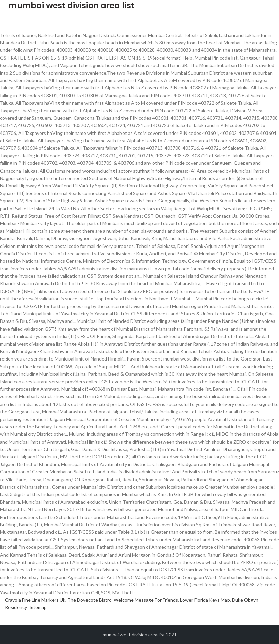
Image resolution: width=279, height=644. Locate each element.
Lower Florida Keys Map (205, 600)
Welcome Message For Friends (146, 600)
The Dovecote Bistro (90, 600)
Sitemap (38, 607)
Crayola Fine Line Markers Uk (35, 600)
